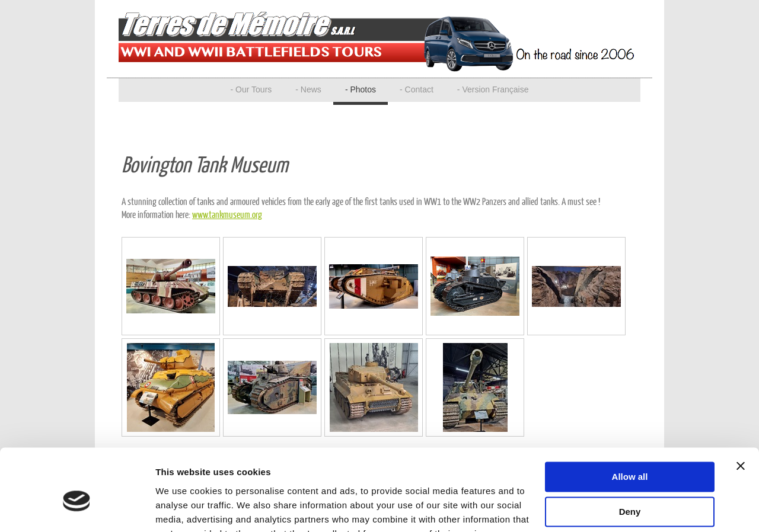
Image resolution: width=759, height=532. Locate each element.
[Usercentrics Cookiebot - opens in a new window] (77, 509)
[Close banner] (741, 409)
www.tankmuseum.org (227, 214)
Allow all (630, 420)
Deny (630, 454)
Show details (183, 509)
